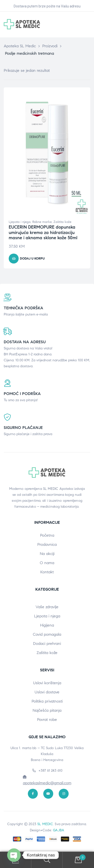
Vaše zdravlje (47, 607)
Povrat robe (47, 720)
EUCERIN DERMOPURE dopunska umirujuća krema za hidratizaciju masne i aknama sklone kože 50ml (43, 232)
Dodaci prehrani (47, 644)
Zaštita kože (62, 222)
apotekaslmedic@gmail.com (47, 783)
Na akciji (47, 554)
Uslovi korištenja (47, 683)
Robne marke (42, 222)
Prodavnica (47, 544)
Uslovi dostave (47, 692)
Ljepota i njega (20, 222)
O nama (47, 563)
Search (47, 860)
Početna (47, 535)
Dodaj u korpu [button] (32, 259)
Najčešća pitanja (47, 710)
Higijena (47, 625)
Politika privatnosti (47, 701)
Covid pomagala (47, 634)
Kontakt (47, 572)
